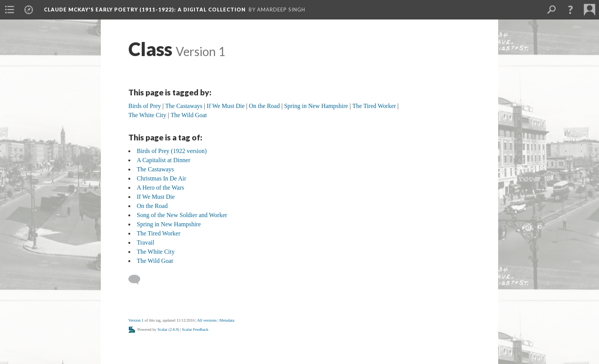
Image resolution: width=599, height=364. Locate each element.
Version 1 (136, 320)
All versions (207, 320)
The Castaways (155, 169)
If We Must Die (156, 197)
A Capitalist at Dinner (164, 160)
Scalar (162, 329)
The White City (156, 252)
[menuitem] (10, 10)
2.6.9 (174, 329)
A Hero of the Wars (160, 188)
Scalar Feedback (195, 329)
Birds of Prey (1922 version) (172, 151)
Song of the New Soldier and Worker (182, 215)
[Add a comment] (138, 280)
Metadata (227, 320)
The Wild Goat (155, 261)
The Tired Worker (159, 233)
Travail (146, 242)
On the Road (152, 206)
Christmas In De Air (161, 178)
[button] (570, 10)
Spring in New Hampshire (169, 224)
